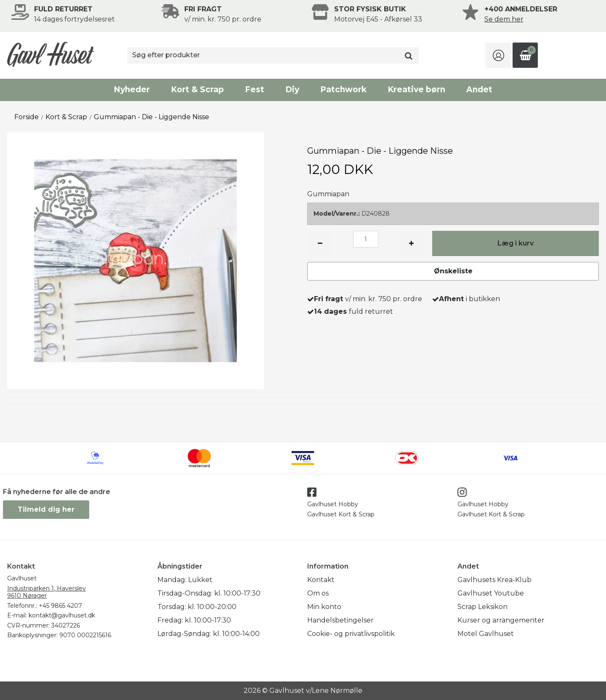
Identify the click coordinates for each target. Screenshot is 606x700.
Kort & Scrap (197, 90)
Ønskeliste (453, 271)
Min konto (324, 607)
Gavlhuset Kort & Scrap (341, 514)
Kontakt (321, 580)
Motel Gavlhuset (486, 634)
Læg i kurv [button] (516, 243)
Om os (318, 593)
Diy (292, 90)
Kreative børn (416, 90)
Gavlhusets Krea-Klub (494, 580)
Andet (479, 90)
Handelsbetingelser (340, 620)
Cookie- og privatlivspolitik (351, 634)
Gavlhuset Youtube (491, 593)
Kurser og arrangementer (501, 620)
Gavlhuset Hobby (333, 504)
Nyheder (132, 90)
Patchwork (343, 90)
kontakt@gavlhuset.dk (62, 615)
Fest (255, 90)
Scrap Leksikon (482, 607)
